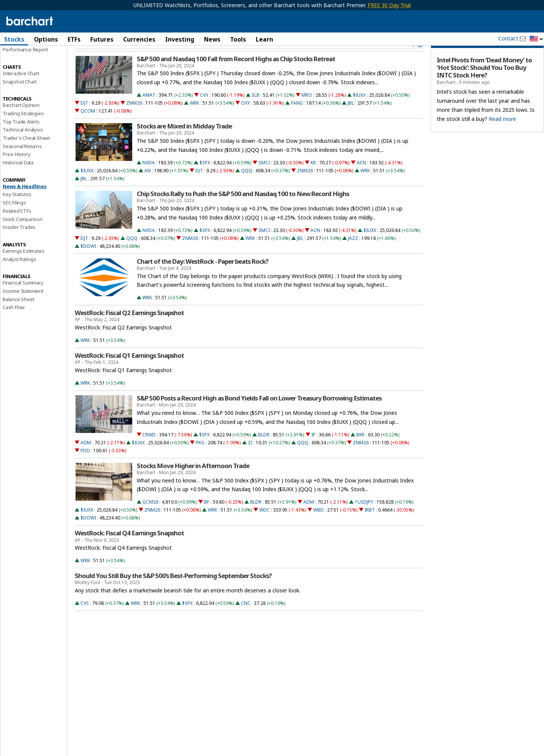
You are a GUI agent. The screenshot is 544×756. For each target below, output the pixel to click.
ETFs (74, 39)
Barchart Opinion (21, 123)
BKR (360, 452)
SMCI (264, 180)
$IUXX (359, 113)
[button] (536, 39)
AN (148, 188)
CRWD (149, 452)
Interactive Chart (21, 91)
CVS (85, 621)
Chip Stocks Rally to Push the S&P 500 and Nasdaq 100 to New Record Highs (243, 212)
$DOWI (88, 264)
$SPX (205, 180)
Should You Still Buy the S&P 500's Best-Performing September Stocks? (173, 594)
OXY (246, 121)
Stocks (14, 39)
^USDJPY (364, 520)
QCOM (88, 129)
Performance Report (25, 68)
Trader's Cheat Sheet (26, 156)
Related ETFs (17, 229)
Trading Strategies (23, 131)
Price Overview (19, 59)
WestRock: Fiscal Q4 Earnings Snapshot (129, 551)
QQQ (247, 188)
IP (313, 452)
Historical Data (18, 181)
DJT (84, 121)
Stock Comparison (23, 237)
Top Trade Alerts (21, 139)
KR (313, 180)
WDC (264, 528)
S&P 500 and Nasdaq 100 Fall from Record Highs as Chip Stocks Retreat (236, 77)
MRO (307, 113)
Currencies (139, 39)
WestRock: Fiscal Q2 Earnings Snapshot (129, 331)
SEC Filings (14, 221)
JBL (351, 121)
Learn (264, 39)
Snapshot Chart (20, 99)
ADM (86, 460)
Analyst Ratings (19, 277)
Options (46, 39)
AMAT (149, 113)
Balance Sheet (18, 317)
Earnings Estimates (23, 269)
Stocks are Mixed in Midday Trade (184, 144)
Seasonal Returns (22, 164)
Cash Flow (14, 325)
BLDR (264, 452)
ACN (361, 180)
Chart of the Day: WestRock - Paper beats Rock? (202, 279)
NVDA (149, 180)
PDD (85, 468)
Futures (102, 39)
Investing (180, 39)
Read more (502, 137)
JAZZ (353, 256)
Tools (238, 39)
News (212, 39)
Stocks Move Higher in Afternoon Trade (193, 484)
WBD (318, 528)
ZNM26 (134, 121)
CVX (204, 113)
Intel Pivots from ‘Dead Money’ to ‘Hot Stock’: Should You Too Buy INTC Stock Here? (484, 86)
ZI (250, 460)
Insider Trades (19, 245)
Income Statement (23, 309)
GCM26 (150, 520)
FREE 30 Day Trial (389, 5)
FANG (297, 121)
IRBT (370, 528)
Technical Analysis (23, 148)
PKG (200, 460)
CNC (246, 621)
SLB (256, 113)
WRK (194, 121)
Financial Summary (23, 301)
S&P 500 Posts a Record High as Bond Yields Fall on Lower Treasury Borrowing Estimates (259, 416)
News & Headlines (25, 204)
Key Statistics (17, 212)
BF (207, 520)
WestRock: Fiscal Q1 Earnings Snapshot (129, 374)
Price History (16, 172)
